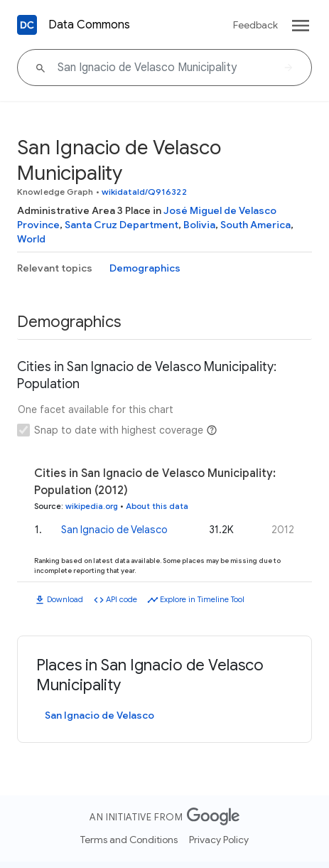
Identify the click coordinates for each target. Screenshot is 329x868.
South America (255, 225)
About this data (157, 506)
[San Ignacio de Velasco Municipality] (164, 68)
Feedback (255, 25)
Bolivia (199, 225)
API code (122, 599)
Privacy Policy (219, 840)
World (31, 239)
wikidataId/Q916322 (144, 192)
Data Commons (89, 25)
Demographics (145, 268)
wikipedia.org (92, 506)
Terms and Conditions (129, 840)
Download (65, 599)
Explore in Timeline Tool (202, 599)
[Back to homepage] (27, 25)
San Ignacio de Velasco (114, 530)
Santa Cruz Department (122, 225)
